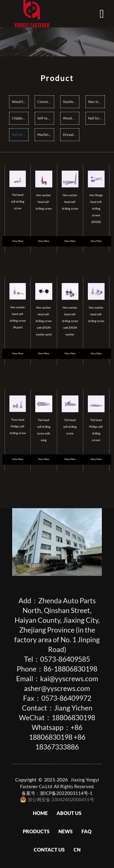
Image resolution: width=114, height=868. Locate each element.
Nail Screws (97, 118)
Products (36, 831)
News (66, 831)
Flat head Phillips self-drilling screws (96, 430)
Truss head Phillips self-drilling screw (18, 426)
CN (77, 850)
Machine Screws (46, 135)
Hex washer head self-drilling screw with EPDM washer (70, 321)
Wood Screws (20, 102)
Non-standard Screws (97, 102)
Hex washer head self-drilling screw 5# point (18, 317)
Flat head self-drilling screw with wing (44, 430)
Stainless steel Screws (71, 102)
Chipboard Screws (20, 118)
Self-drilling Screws (20, 135)
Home (40, 813)
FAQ (86, 831)
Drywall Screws (71, 135)
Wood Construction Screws (71, 118)
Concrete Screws (46, 102)
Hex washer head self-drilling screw (44, 202)
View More (18, 241)
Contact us (49, 850)
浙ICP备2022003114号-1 (66, 793)
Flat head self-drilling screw (18, 202)
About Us (69, 813)
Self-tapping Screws (46, 118)
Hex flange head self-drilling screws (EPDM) (96, 209)
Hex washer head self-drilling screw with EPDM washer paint (44, 321)
